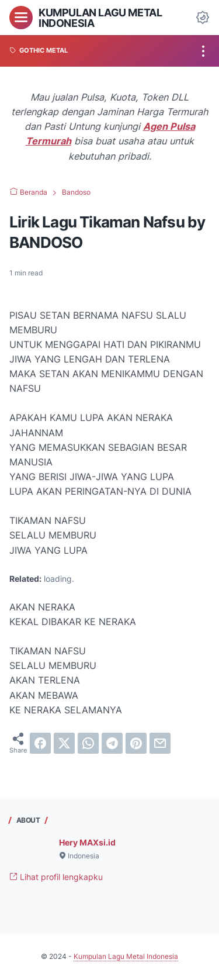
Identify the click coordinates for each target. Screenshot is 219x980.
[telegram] (112, 743)
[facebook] (40, 743)
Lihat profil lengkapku (56, 877)
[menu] (21, 18)
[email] (160, 743)
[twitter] (64, 743)
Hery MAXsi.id (87, 842)
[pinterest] (136, 743)
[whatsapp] (88, 743)
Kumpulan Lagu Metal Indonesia (100, 18)
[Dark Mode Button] (203, 18)
